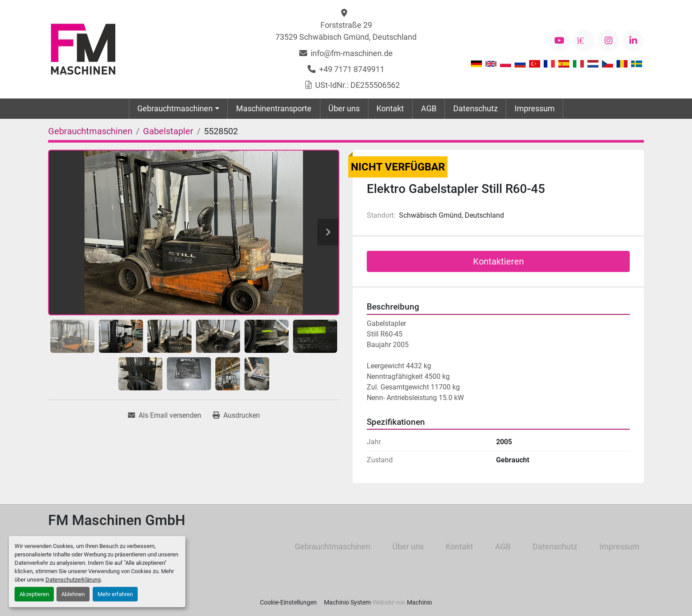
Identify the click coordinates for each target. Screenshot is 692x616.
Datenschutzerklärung (73, 580)
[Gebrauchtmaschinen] (90, 131)
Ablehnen (73, 594)
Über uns (344, 108)
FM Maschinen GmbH (117, 520)
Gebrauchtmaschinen (175, 108)
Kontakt (390, 108)
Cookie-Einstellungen (288, 602)
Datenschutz (476, 108)
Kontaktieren (498, 261)
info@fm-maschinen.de (352, 53)
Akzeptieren (34, 594)
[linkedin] (633, 41)
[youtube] (559, 41)
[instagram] (609, 41)
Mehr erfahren (115, 594)
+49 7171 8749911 (352, 69)
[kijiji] (584, 41)
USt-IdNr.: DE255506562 (357, 85)
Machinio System (347, 602)
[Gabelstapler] (168, 131)
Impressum (535, 108)
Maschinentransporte (274, 108)
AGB (429, 108)
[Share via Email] (165, 416)
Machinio (419, 602)
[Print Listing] (236, 416)
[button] (179, 108)
